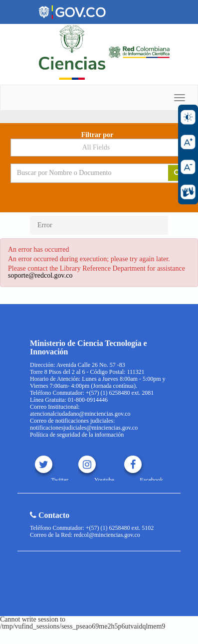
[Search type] (99, 148)
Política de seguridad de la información (77, 435)
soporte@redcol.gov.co (40, 275)
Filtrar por (98, 135)
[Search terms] (82, 173)
